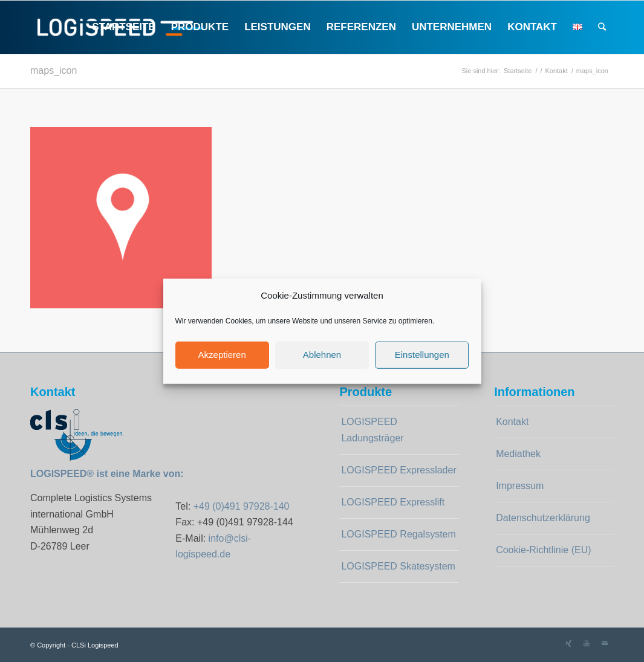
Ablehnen (322, 355)
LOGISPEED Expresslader (398, 470)
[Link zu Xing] (568, 643)
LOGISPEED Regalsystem (398, 534)
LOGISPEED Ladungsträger (372, 430)
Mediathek (518, 454)
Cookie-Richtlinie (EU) (543, 550)
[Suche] (602, 27)
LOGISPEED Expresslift (393, 502)
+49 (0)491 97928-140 (242, 506)
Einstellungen (422, 355)
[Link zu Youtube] (587, 643)
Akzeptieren (222, 355)
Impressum (520, 486)
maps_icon (54, 70)
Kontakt (512, 422)
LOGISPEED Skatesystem (398, 566)
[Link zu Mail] (605, 643)
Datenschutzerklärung (543, 518)
